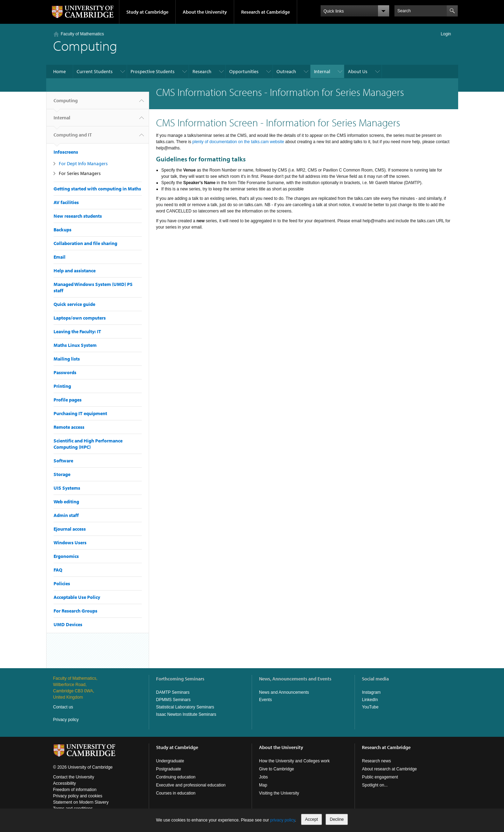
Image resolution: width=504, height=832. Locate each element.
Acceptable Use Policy (77, 597)
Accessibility (65, 783)
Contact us (63, 707)
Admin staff (66, 515)
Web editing (66, 502)
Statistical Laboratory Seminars (185, 707)
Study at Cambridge (147, 12)
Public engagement (380, 777)
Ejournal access (70, 529)
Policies (62, 583)
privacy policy (283, 820)
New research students (78, 216)
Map (263, 785)
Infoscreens (66, 152)
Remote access (69, 427)
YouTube (370, 707)
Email (59, 257)
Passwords (65, 372)
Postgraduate (169, 769)
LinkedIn (370, 700)
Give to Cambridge (276, 769)
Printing (62, 386)
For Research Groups (75, 611)
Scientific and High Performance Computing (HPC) (88, 444)
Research (202, 71)
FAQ (58, 570)
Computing (66, 103)
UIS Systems (67, 488)
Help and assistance (75, 271)
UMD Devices (68, 624)
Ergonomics (66, 556)
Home (59, 71)
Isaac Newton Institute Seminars (186, 714)
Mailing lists (67, 359)
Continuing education (176, 777)
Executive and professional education (191, 785)
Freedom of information (75, 790)
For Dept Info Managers (83, 163)
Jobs (263, 777)
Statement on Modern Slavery (81, 802)
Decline (337, 819)
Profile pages (68, 400)
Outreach (286, 71)
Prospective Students (153, 71)
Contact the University (74, 777)
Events (265, 700)
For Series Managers (80, 173)
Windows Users (70, 543)
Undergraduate (170, 761)
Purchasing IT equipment (80, 413)
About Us (358, 71)
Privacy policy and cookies (78, 796)
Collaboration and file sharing (85, 243)
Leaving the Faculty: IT (77, 331)
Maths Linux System (75, 345)
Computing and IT (73, 138)
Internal (322, 71)
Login (446, 34)
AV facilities (66, 202)
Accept (312, 819)
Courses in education (176, 793)
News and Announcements (284, 692)
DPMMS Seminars (173, 700)
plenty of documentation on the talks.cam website (238, 142)
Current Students (95, 71)
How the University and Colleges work (294, 761)
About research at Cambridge (389, 769)
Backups (62, 230)
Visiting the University (279, 793)
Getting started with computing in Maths (97, 189)
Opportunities (244, 71)
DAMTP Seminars (173, 692)
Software (63, 461)
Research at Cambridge (265, 12)
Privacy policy (66, 720)
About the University (205, 12)
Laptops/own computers (80, 318)
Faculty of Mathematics (82, 34)
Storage (62, 474)
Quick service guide (74, 304)
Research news (376, 761)
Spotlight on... (375, 785)
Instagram (371, 692)
